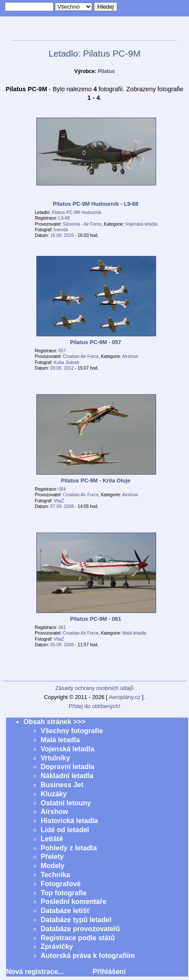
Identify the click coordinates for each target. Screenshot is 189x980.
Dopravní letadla (67, 767)
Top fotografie (64, 893)
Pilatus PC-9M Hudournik (77, 212)
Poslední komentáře (74, 902)
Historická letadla (69, 821)
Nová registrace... (35, 972)
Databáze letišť (65, 911)
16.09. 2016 (62, 235)
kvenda (61, 230)
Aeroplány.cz (124, 697)
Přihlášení (109, 972)
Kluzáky (54, 794)
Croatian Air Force (80, 356)
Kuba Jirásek (66, 362)
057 (62, 351)
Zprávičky (57, 946)
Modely (53, 866)
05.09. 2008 (62, 645)
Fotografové (61, 884)
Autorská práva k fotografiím (88, 956)
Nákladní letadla (67, 776)
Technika (55, 875)
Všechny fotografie (72, 731)
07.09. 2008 (62, 506)
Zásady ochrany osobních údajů (94, 688)
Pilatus (106, 71)
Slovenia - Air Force (82, 224)
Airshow (130, 356)
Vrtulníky (55, 758)
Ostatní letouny (66, 803)
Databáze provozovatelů (80, 929)
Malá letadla (134, 633)
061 (62, 627)
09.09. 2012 (62, 368)
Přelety (52, 857)
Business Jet (62, 785)
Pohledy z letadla (69, 848)
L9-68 (64, 218)
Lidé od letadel (65, 830)
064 (62, 489)
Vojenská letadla (142, 224)
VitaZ (59, 501)
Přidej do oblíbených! (95, 706)
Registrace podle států (78, 938)
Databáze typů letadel (76, 920)
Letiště (52, 839)
